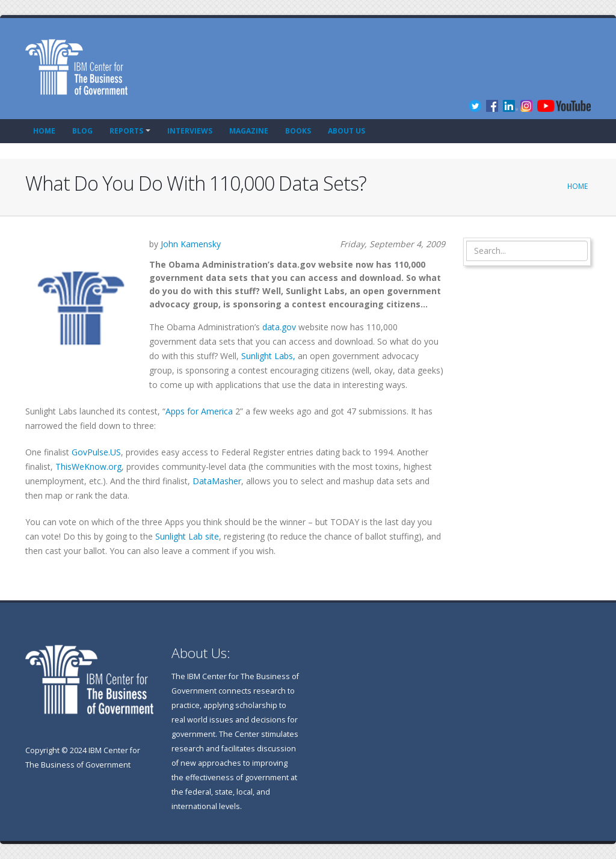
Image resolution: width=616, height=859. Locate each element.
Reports (126, 131)
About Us (346, 131)
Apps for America (199, 411)
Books (298, 131)
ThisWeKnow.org (88, 466)
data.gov (279, 327)
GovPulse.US (96, 452)
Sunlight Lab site (187, 536)
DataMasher (217, 481)
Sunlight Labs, (268, 356)
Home (44, 131)
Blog (82, 131)
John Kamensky (191, 244)
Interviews (190, 131)
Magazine (249, 131)
